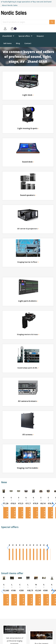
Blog (18, 43)
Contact (28, 43)
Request (40, 36)
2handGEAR (7, 36)
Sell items (7, 43)
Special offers (24, 36)
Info (7, 513)
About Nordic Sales (10, 5)
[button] (53, 505)
